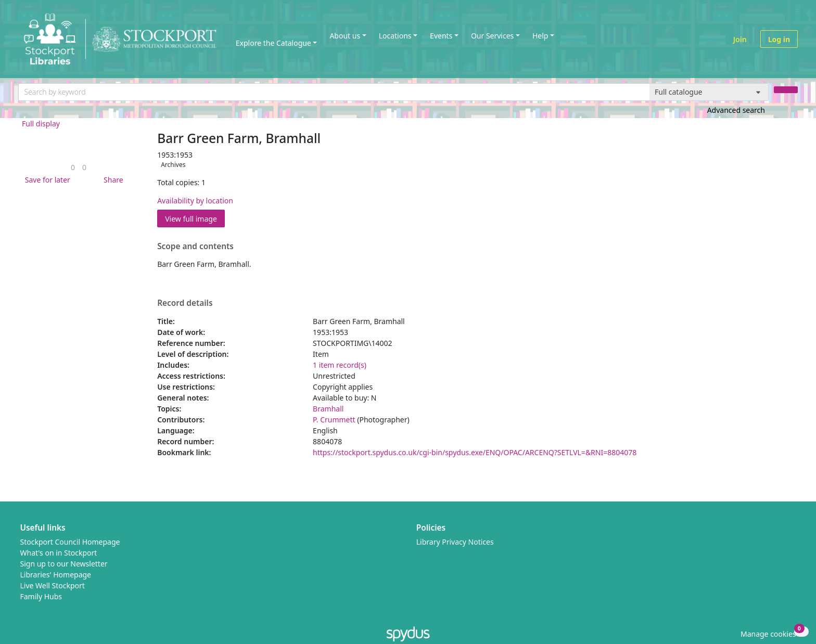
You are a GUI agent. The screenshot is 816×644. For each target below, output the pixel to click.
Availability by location (195, 201)
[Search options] (709, 92)
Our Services (492, 36)
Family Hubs (41, 596)
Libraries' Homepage (56, 575)
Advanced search (736, 110)
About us (345, 36)
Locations (395, 36)
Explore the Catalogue (273, 43)
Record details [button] (185, 303)
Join (740, 39)
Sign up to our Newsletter (64, 564)
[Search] (786, 90)
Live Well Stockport (53, 585)
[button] (46, 180)
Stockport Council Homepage (70, 542)
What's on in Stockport (59, 553)
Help (540, 36)
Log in (779, 39)
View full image (191, 219)
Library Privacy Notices (455, 542)
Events (441, 36)
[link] (73, 167)
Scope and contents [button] (195, 247)
